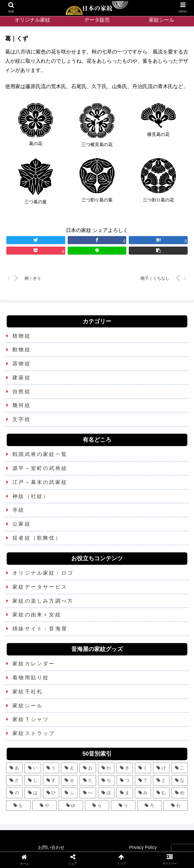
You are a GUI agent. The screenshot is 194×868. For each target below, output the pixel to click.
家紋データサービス (40, 587)
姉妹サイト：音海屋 (40, 629)
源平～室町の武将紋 (40, 469)
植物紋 (22, 336)
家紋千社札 (28, 692)
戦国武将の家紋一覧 (40, 455)
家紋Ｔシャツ (31, 720)
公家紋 (22, 524)
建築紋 (22, 378)
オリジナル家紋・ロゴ (43, 573)
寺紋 (18, 510)
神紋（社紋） (31, 496)
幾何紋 (22, 406)
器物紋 (22, 364)
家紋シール (28, 706)
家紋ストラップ (34, 734)
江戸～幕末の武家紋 (40, 482)
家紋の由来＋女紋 (37, 615)
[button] (158, 251)
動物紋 (22, 350)
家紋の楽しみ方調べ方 (43, 601)
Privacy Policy (143, 848)
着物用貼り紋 (31, 678)
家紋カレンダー (34, 664)
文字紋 (22, 420)
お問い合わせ (51, 848)
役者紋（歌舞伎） (37, 538)
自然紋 (22, 392)
